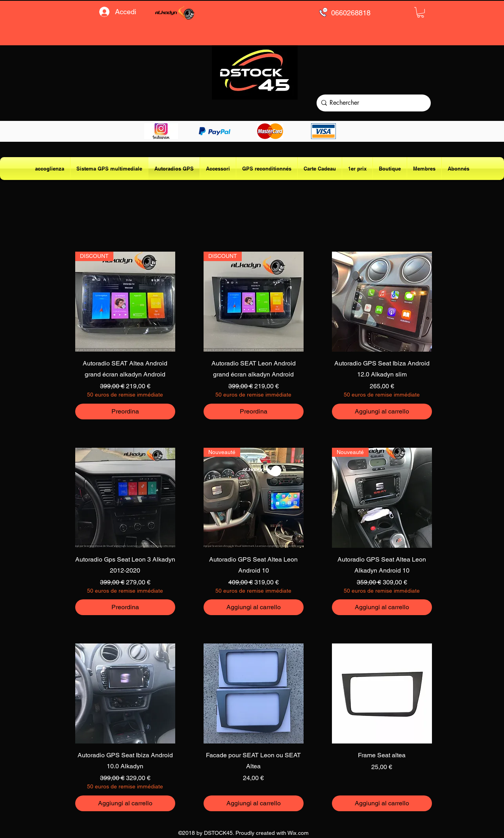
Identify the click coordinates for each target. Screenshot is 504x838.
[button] (421, 12)
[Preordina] (125, 412)
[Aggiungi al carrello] (382, 412)
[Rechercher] (372, 103)
